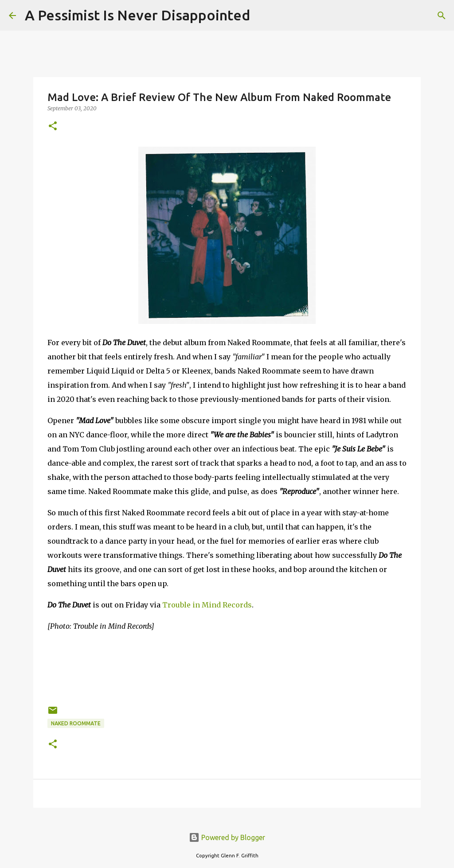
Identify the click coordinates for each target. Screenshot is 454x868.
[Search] (262, 16)
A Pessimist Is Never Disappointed (137, 15)
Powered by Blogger (227, 837)
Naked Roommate (76, 723)
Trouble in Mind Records (207, 605)
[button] (53, 127)
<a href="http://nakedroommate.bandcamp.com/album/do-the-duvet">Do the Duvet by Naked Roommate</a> (227, 667)
